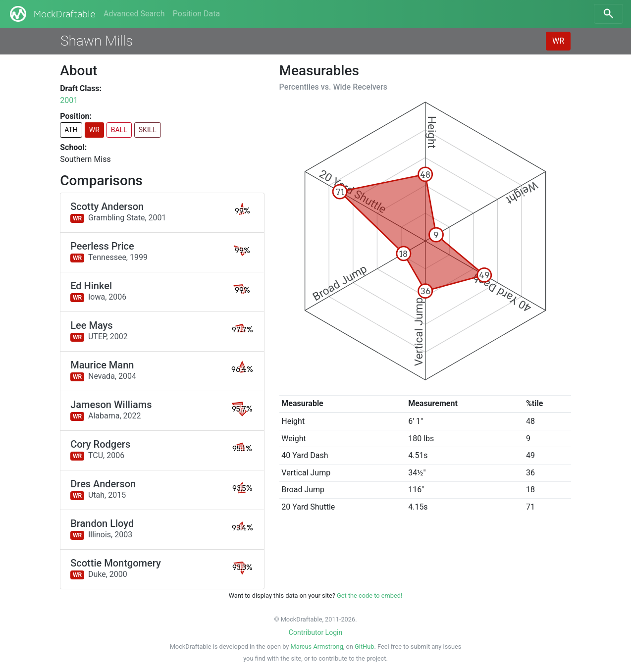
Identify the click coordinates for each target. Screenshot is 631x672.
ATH (71, 130)
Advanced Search (134, 14)
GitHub (364, 646)
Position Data (196, 14)
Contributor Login (315, 632)
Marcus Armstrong (317, 646)
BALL (119, 130)
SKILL (148, 130)
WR (558, 41)
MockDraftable (52, 14)
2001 (69, 100)
